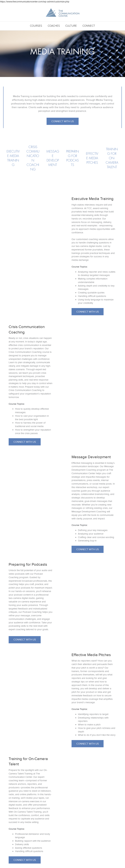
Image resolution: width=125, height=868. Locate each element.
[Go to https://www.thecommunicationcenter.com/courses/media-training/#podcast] (72, 158)
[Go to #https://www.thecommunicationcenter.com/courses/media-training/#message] (53, 158)
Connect (89, 26)
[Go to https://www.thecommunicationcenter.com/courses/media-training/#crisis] (33, 158)
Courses (36, 26)
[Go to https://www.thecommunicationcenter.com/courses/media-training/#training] (112, 158)
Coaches (54, 26)
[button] (63, 121)
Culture (71, 26)
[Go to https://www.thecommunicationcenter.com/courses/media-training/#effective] (92, 158)
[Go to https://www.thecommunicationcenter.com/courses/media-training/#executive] (13, 158)
